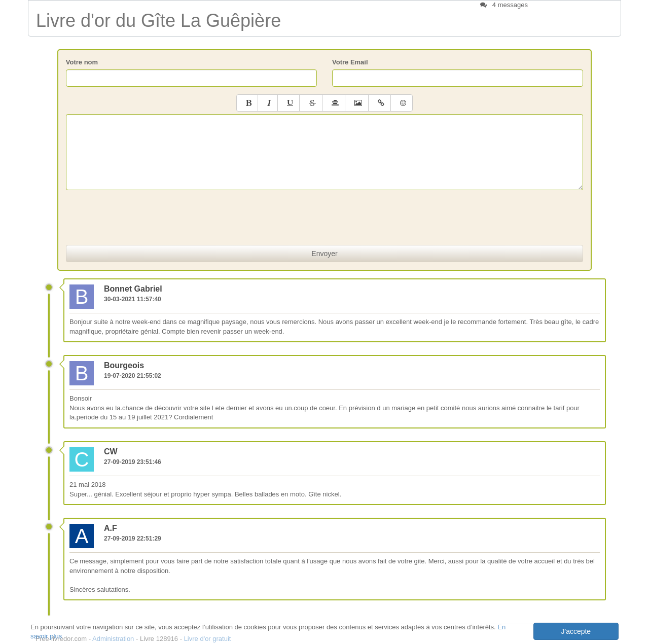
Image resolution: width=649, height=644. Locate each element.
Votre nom (82, 62)
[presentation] (324, 218)
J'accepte (576, 631)
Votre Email (350, 62)
